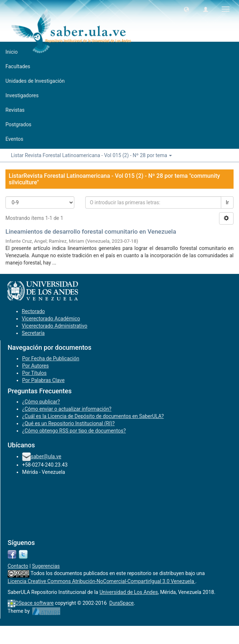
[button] (186, 9)
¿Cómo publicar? (41, 402)
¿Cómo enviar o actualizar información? (67, 409)
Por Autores (35, 366)
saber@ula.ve (46, 456)
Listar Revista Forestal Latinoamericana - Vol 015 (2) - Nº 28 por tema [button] (91, 155)
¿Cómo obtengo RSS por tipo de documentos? (74, 431)
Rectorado (33, 311)
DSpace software (34, 603)
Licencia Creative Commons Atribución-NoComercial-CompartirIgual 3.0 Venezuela (102, 581)
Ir (227, 202)
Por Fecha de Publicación (51, 358)
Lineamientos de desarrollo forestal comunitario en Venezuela (91, 231)
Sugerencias (46, 566)
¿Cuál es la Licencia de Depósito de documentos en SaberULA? (93, 416)
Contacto (18, 566)
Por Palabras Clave (43, 380)
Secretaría (33, 333)
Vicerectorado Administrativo (55, 326)
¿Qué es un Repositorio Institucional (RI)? (68, 423)
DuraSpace (121, 603)
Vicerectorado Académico (51, 319)
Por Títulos (34, 373)
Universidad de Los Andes (129, 592)
